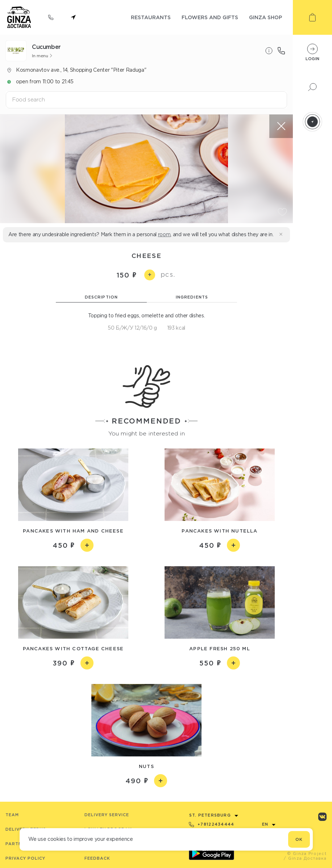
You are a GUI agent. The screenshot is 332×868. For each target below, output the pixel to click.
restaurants (151, 17)
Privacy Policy (25, 858)
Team (12, 815)
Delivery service (107, 815)
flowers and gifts (210, 17)
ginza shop (265, 17)
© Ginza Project (307, 854)
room (164, 234)
